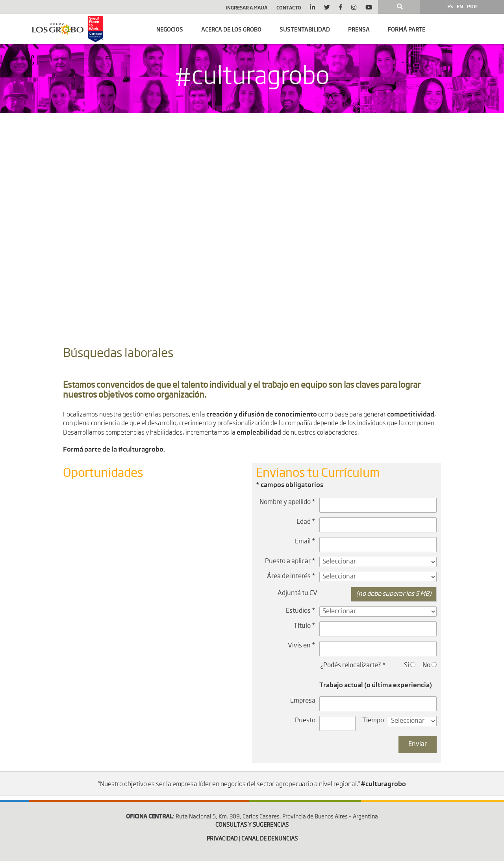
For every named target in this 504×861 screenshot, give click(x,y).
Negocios (170, 29)
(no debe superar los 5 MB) (394, 594)
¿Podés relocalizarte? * (353, 666)
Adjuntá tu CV (297, 593)
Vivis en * (302, 646)
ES (450, 6)
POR (472, 6)
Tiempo (373, 721)
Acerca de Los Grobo (231, 29)
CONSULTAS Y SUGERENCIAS (252, 825)
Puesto (305, 721)
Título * (305, 626)
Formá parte (407, 29)
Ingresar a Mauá (246, 7)
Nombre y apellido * (287, 502)
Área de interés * (291, 576)
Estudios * (301, 611)
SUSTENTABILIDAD (305, 29)
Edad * (306, 522)
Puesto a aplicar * (290, 562)
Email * (305, 542)
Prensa (359, 29)
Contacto (289, 7)
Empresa (303, 701)
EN (460, 6)
